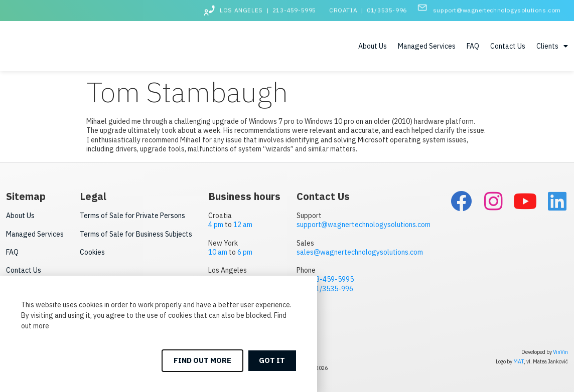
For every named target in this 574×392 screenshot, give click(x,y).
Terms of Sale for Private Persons (132, 215)
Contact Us (508, 46)
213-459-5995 (331, 279)
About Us (373, 46)
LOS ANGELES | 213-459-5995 (268, 8)
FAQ (473, 46)
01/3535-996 (332, 288)
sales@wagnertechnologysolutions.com (360, 252)
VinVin (560, 351)
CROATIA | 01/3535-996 (368, 8)
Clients (552, 46)
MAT (519, 361)
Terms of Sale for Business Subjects (136, 234)
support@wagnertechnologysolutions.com (497, 8)
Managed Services (427, 46)
